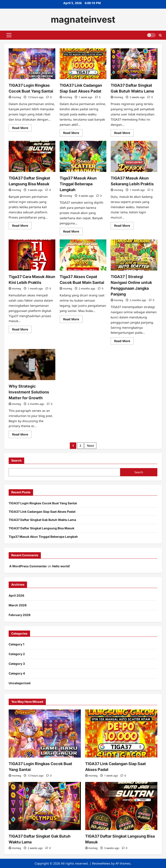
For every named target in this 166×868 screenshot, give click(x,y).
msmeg (16, 97)
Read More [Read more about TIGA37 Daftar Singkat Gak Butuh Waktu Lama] (124, 134)
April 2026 (16, 595)
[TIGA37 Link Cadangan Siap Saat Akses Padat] (83, 64)
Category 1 (16, 644)
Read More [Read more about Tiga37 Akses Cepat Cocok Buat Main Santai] (73, 320)
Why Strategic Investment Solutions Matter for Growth (29, 392)
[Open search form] (160, 35)
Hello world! (61, 566)
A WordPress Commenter (28, 566)
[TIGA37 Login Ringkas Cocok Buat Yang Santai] (32, 64)
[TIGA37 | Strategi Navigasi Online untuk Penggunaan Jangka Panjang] (134, 255)
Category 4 (17, 673)
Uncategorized (20, 683)
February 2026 (20, 615)
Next (90, 446)
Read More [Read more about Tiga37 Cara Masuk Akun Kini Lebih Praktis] (22, 330)
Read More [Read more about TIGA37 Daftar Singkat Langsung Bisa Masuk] (22, 226)
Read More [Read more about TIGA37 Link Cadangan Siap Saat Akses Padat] (73, 134)
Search (16, 460)
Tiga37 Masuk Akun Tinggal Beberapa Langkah (78, 184)
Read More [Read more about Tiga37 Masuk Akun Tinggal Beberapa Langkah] (73, 232)
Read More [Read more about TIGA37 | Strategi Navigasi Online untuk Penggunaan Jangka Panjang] (124, 342)
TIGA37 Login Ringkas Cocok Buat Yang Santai (43, 503)
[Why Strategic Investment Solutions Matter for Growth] (32, 365)
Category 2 (17, 654)
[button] (9, 35)
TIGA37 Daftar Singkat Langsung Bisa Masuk (41, 528)
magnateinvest (83, 19)
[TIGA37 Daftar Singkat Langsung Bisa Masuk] (32, 156)
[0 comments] (49, 97)
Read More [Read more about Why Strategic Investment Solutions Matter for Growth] (22, 435)
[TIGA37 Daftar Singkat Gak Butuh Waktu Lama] (134, 64)
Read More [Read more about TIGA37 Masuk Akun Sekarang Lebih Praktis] (124, 226)
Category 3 (17, 664)
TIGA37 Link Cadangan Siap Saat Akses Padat (42, 512)
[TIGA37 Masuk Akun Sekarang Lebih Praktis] (134, 156)
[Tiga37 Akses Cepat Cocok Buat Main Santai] (83, 255)
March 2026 (18, 605)
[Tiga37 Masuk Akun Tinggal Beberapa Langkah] (83, 156)
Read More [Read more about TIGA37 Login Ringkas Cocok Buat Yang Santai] (22, 129)
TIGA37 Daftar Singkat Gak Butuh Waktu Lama (42, 520)
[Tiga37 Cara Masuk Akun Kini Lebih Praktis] (32, 255)
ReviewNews (101, 863)
